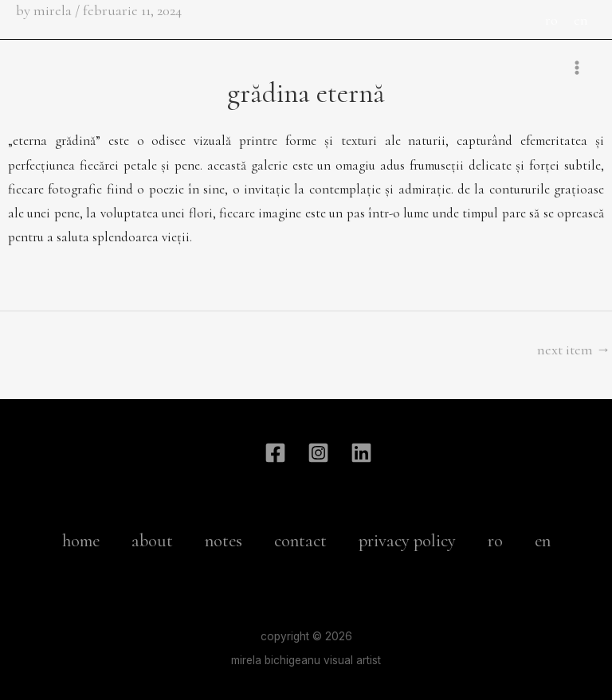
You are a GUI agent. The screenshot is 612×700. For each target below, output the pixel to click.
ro (495, 541)
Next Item (574, 350)
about (152, 541)
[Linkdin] (361, 453)
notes (224, 541)
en (543, 541)
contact (300, 541)
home (81, 541)
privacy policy (407, 541)
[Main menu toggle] (577, 67)
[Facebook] (275, 453)
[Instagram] (318, 453)
